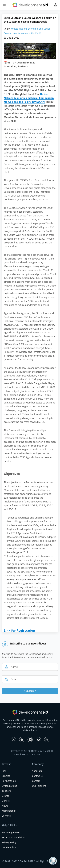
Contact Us (38, 776)
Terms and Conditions (14, 837)
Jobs (4, 771)
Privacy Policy (9, 842)
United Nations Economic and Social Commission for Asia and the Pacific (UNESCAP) (29, 98)
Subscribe (30, 691)
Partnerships (9, 781)
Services (6, 816)
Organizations (9, 786)
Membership (9, 811)
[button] (4, 5)
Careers (36, 781)
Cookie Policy (9, 847)
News (5, 806)
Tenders (6, 791)
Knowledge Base (11, 832)
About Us (37, 771)
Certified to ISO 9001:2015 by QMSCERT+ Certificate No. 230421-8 (33, 753)
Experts (6, 776)
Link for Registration (19, 631)
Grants (6, 796)
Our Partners (39, 786)
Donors (6, 801)
